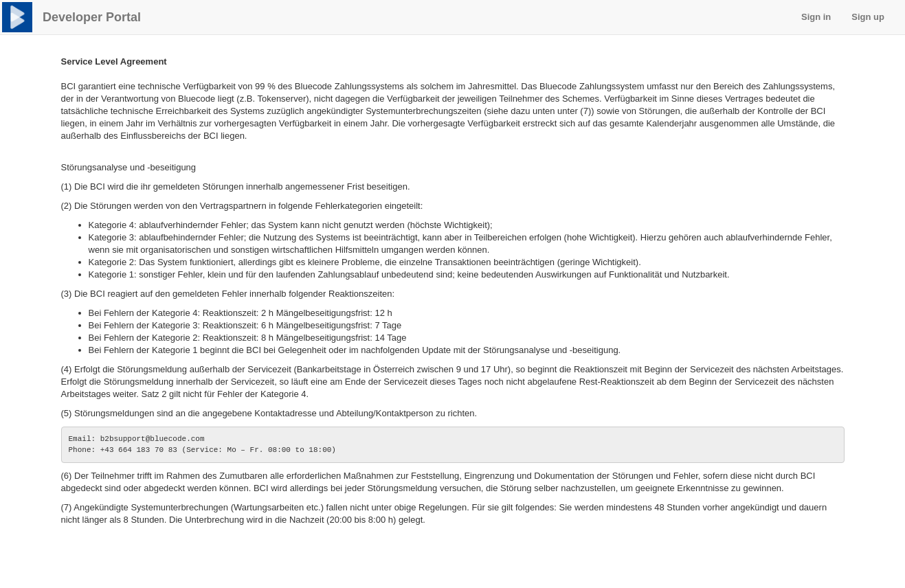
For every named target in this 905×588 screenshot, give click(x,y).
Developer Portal (92, 17)
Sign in (816, 17)
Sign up (868, 17)
